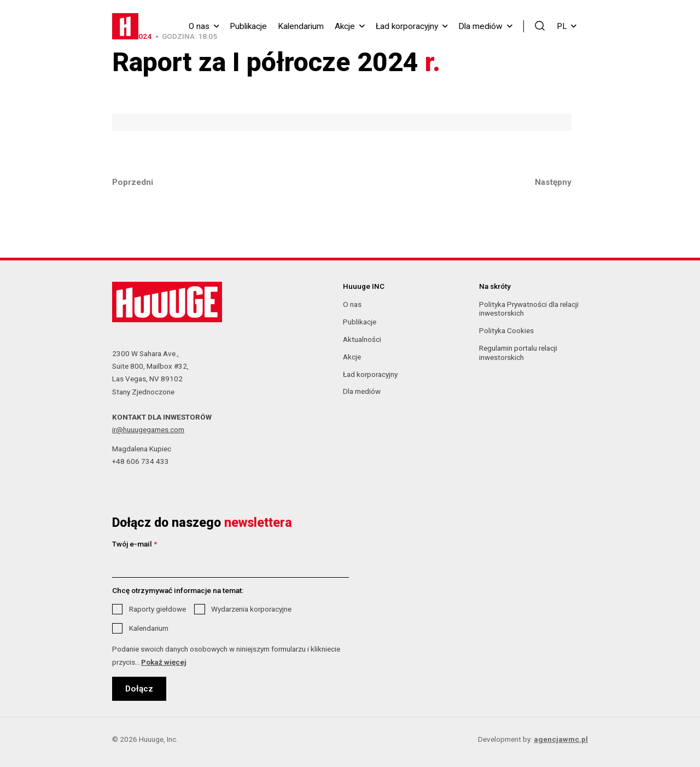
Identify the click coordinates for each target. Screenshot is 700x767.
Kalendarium (301, 26)
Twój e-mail (135, 544)
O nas (199, 26)
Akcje (345, 26)
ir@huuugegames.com (148, 429)
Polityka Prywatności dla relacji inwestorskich (529, 309)
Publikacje (248, 26)
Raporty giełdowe (157, 609)
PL (567, 26)
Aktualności (362, 339)
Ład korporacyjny (407, 26)
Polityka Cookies (506, 330)
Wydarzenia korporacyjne (251, 609)
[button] (540, 26)
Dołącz (139, 689)
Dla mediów (480, 26)
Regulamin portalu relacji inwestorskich (518, 352)
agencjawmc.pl (561, 739)
